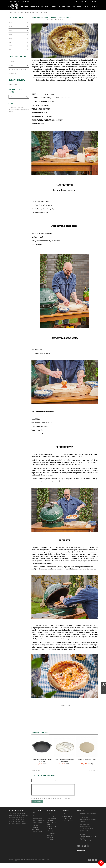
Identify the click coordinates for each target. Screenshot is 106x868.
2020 (10, 46)
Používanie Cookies (51, 828)
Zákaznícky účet (38, 820)
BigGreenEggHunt (14, 107)
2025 (10, 27)
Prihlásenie (36, 816)
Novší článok (93, 770)
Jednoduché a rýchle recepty (18, 69)
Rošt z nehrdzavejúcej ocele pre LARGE (64, 760)
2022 (10, 38)
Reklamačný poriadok (52, 819)
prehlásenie (67, 798)
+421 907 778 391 (91, 836)
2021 (10, 42)
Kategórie (66, 814)
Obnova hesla (37, 818)
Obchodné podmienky (51, 815)
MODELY (45, 6)
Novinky (11, 62)
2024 (10, 30)
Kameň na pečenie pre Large (87, 759)
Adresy (35, 825)
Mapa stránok (67, 821)
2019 (10, 50)
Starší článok (36, 770)
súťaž (23, 107)
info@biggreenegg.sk (87, 840)
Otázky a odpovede (50, 836)
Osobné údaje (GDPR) (52, 823)
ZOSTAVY (54, 6)
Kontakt (50, 840)
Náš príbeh (51, 833)
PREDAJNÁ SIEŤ (84, 6)
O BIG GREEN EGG (32, 6)
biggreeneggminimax (16, 109)
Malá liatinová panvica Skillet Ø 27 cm (42, 760)
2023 (10, 34)
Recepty (11, 65)
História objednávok (35, 828)
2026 (10, 23)
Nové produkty (68, 816)
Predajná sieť (52, 831)
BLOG (95, 6)
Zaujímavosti (13, 73)
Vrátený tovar (37, 832)
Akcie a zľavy (67, 819)
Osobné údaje (37, 823)
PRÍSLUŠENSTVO (67, 6)
